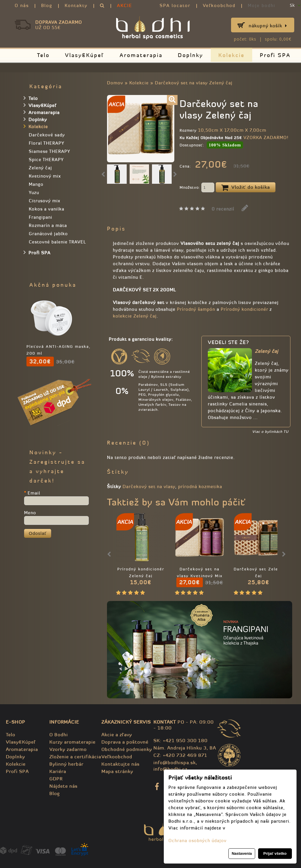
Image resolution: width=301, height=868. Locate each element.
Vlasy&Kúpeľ (85, 55)
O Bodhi (59, 735)
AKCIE (125, 5)
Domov (115, 83)
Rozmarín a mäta (48, 225)
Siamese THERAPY (50, 151)
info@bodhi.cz (170, 769)
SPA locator (175, 5)
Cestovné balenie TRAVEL (57, 242)
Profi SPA (275, 55)
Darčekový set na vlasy (149, 486)
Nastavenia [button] (242, 853)
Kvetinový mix (45, 176)
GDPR (56, 779)
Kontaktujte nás (121, 764)
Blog (47, 5)
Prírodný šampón (196, 309)
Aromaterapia (141, 55)
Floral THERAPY (47, 143)
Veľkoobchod (219, 5)
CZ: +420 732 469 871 (180, 755)
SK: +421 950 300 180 (180, 740)
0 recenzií (223, 209)
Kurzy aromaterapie (72, 742)
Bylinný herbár (66, 764)
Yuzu (34, 192)
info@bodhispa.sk (175, 762)
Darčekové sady (47, 135)
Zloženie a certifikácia (75, 757)
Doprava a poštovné (125, 742)
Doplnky (190, 55)
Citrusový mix (45, 201)
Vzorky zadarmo (68, 749)
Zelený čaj (40, 168)
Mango (36, 184)
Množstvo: (197, 188)
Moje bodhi (262, 5)
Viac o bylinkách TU (270, 432)
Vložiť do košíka (246, 188)
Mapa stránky (117, 771)
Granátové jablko (48, 234)
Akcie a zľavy (117, 735)
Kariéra (58, 771)
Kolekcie (231, 55)
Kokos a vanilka (47, 209)
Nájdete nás (63, 786)
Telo (43, 55)
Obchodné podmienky (127, 749)
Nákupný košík (268, 26)
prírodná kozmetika (200, 486)
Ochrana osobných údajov (198, 841)
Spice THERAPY (46, 160)
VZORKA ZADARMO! (266, 137)
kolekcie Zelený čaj (135, 316)
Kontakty (76, 5)
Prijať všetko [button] (275, 853)
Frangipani (41, 217)
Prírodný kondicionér (244, 309)
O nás (22, 5)
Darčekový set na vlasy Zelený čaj (194, 83)
